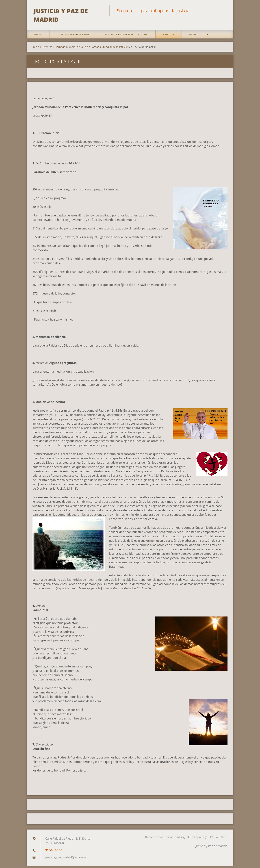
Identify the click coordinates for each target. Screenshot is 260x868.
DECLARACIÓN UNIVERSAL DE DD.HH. (126, 36)
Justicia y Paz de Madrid (73, 36)
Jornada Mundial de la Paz (72, 49)
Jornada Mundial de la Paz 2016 (111, 49)
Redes (193, 36)
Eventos (168, 36)
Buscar (224, 10)
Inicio (38, 36)
